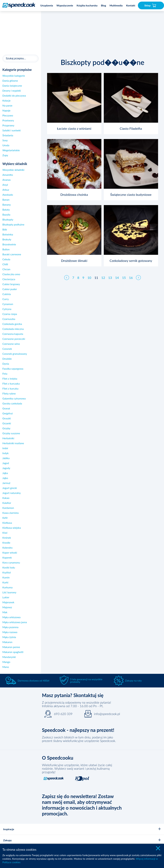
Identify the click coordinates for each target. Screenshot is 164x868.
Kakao (6, 498)
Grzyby (6, 428)
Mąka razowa (10, 632)
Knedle (6, 543)
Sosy (5, 140)
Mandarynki (9, 657)
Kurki (5, 582)
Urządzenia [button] (47, 5)
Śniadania (8, 135)
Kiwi (5, 533)
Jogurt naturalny (12, 493)
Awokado (8, 195)
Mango (6, 662)
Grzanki (7, 423)
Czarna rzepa (10, 314)
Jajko (5, 478)
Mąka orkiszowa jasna (15, 622)
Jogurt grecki (10, 488)
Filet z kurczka (10, 388)
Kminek (7, 538)
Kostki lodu (9, 567)
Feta (5, 374)
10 (89, 275)
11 (96, 275)
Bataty (6, 210)
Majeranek (8, 602)
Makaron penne (11, 647)
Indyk (6, 453)
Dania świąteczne (12, 86)
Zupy (5, 155)
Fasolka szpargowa (13, 369)
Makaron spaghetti (13, 652)
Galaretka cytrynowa (14, 398)
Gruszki (7, 418)
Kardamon (8, 508)
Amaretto (8, 175)
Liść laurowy (9, 592)
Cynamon (8, 304)
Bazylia (6, 214)
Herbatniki (8, 438)
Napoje (6, 110)
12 (103, 275)
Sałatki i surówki (12, 130)
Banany (7, 205)
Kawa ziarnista (10, 513)
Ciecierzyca (9, 279)
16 (131, 275)
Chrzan (6, 269)
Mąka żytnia (9, 637)
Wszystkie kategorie (14, 76)
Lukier (6, 597)
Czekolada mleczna (13, 329)
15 (124, 275)
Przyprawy (8, 125)
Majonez (7, 607)
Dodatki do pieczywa (14, 95)
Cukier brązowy (11, 284)
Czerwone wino (11, 344)
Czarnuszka (9, 319)
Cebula (6, 259)
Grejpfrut (8, 413)
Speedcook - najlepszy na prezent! (78, 730)
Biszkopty (8, 219)
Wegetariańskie (11, 150)
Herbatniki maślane (13, 443)
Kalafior (7, 503)
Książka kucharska (87, 5)
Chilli (5, 264)
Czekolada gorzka (12, 324)
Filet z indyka (10, 379)
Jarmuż (6, 483)
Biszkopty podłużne (13, 224)
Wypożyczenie (65, 5)
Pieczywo (8, 115)
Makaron (7, 642)
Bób (5, 229)
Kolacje (6, 100)
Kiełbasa (7, 523)
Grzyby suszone (11, 433)
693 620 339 (63, 714)
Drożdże (7, 359)
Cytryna (7, 309)
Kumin (6, 577)
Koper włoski (10, 553)
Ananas (7, 180)
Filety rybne (9, 393)
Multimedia (116, 5)
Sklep (150, 5)
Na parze (7, 105)
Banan (6, 200)
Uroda (6, 145)
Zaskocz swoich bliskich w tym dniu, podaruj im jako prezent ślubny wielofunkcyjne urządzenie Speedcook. (79, 739)
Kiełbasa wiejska (12, 528)
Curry (6, 299)
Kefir (5, 518)
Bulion (6, 249)
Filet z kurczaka (11, 383)
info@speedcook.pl (107, 714)
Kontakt (131, 5)
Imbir (5, 448)
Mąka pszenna (10, 627)
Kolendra (7, 548)
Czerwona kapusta (13, 334)
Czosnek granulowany (15, 354)
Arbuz (6, 190)
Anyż (5, 185)
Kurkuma (7, 587)
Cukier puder (10, 289)
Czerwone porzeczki (14, 339)
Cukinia (7, 294)
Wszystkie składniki (13, 170)
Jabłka (6, 458)
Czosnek (7, 349)
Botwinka (8, 234)
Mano (6, 667)
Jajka (5, 473)
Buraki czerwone (12, 254)
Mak (5, 612)
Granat (6, 408)
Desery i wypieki (12, 91)
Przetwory (8, 120)
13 (110, 275)
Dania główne (10, 81)
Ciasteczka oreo (11, 274)
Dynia (6, 364)
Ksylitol (7, 572)
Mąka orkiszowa (11, 617)
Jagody (6, 468)
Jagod (6, 463)
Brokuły (7, 239)
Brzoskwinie (9, 244)
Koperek (7, 557)
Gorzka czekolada (12, 403)
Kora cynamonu (11, 562)
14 (117, 275)
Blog (103, 5)
